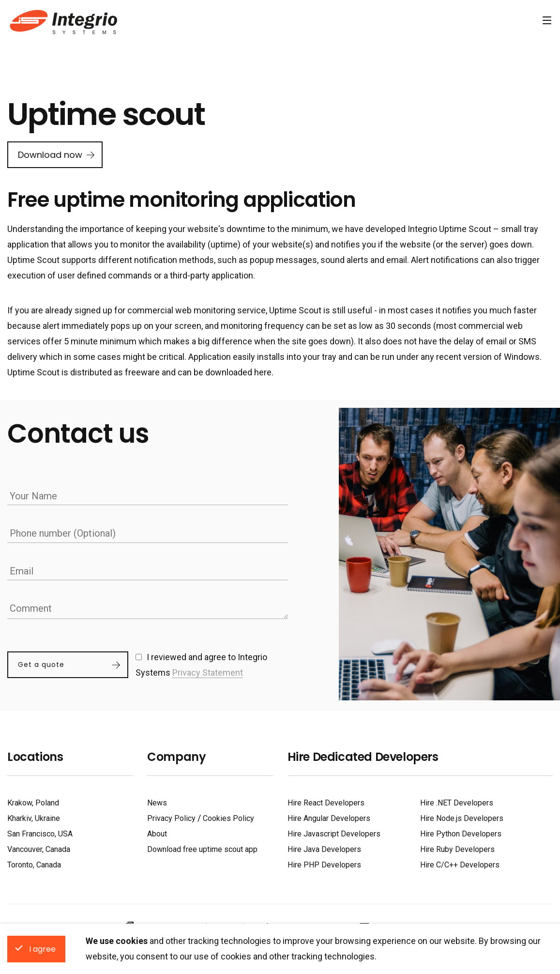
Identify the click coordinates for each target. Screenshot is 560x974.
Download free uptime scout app (202, 847)
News (157, 800)
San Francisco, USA (40, 831)
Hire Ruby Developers (457, 847)
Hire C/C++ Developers (460, 862)
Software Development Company (62, 21)
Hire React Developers (326, 800)
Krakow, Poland (33, 800)
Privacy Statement (208, 671)
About (157, 831)
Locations (35, 755)
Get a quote (41, 664)
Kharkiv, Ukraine (34, 816)
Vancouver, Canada (39, 847)
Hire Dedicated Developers (363, 755)
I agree (42, 949)
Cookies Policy (228, 816)
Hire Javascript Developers (334, 831)
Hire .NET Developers (457, 800)
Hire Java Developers (324, 847)
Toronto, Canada (34, 862)
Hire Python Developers (461, 831)
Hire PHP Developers (324, 862)
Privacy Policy (171, 816)
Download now (50, 155)
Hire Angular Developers (329, 816)
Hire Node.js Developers (462, 816)
